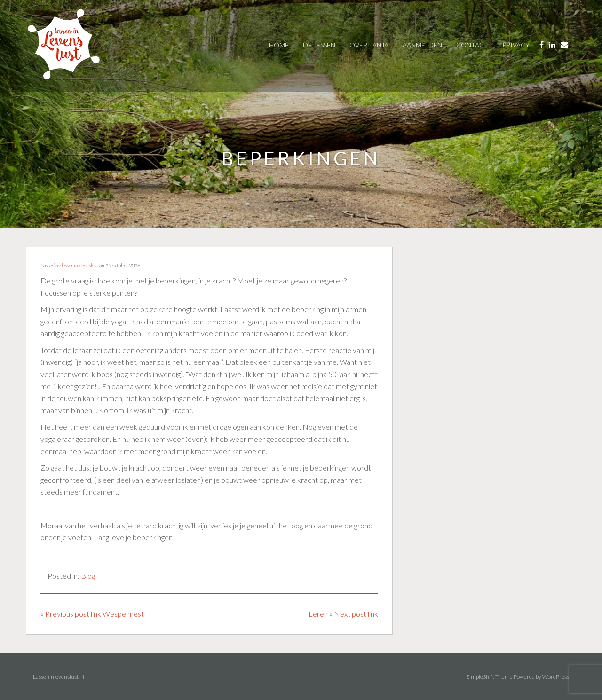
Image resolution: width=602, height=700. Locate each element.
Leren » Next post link (343, 614)
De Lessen (319, 45)
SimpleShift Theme (490, 677)
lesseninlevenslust (80, 265)
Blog (88, 576)
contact (472, 45)
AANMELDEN (422, 45)
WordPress (556, 677)
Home (279, 45)
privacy (516, 45)
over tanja (369, 45)
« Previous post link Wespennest (92, 614)
